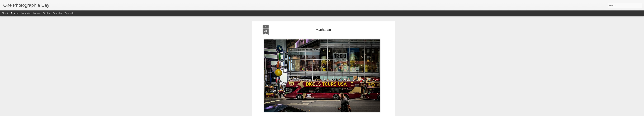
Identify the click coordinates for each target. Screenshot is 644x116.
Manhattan (330, 62)
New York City (344, 62)
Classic (5, 13)
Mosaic (37, 13)
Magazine (26, 13)
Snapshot (58, 13)
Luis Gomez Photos (273, 53)
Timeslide (69, 13)
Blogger (332, 114)
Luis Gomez (338, 58)
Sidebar (47, 13)
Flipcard (15, 13)
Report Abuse (342, 114)
